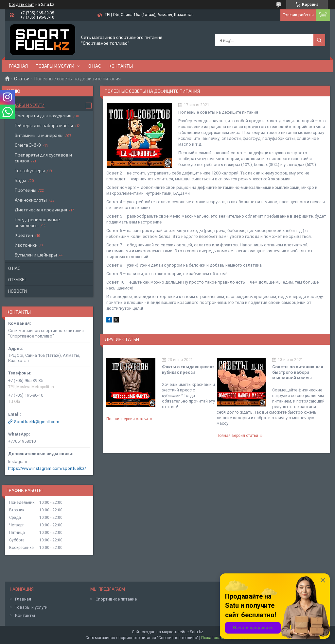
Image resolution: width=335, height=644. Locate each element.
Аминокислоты (31, 200)
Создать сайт (21, 5)
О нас (95, 66)
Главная (18, 66)
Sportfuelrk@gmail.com (37, 422)
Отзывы (17, 280)
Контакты (121, 66)
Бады (20, 180)
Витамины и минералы (39, 135)
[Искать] (319, 40)
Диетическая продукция (41, 210)
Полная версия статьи (127, 419)
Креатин (24, 235)
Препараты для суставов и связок (43, 158)
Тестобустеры (30, 170)
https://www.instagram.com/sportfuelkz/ (47, 468)
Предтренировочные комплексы (37, 222)
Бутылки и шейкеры (36, 255)
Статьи (22, 79)
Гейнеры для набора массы (44, 125)
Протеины (26, 190)
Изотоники (26, 245)
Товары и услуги (55, 66)
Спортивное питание (116, 599)
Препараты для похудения (43, 116)
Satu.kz (196, 632)
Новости (18, 291)
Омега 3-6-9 (28, 145)
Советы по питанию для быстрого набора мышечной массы (298, 372)
